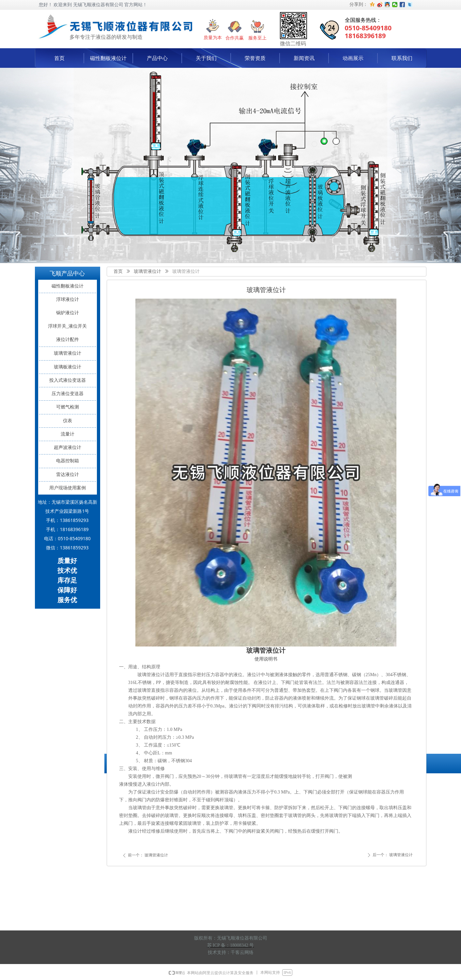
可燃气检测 (68, 407)
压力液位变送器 (68, 394)
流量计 (68, 434)
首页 (118, 271)
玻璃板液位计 (68, 367)
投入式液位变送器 (68, 380)
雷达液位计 (68, 475)
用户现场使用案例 (68, 488)
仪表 (68, 421)
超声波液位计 (68, 447)
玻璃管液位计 (147, 271)
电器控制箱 (68, 461)
